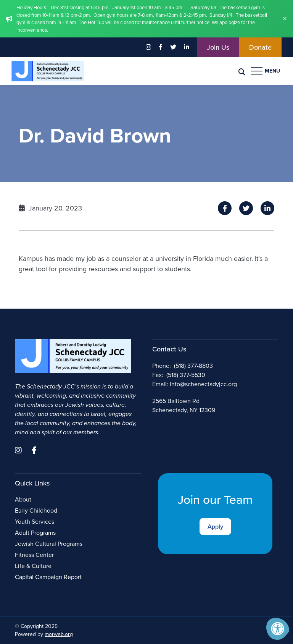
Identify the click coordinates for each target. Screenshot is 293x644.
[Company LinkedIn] (187, 47)
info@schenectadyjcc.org (203, 384)
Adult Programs (35, 533)
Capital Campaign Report (48, 577)
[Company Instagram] (148, 47)
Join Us (218, 47)
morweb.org (59, 634)
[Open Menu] (266, 71)
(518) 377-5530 (186, 375)
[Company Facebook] (161, 47)
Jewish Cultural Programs (49, 544)
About (23, 499)
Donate (260, 47)
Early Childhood (36, 511)
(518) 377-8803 (193, 366)
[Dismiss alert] (285, 19)
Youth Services (35, 522)
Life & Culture (33, 566)
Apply (215, 527)
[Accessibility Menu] (278, 629)
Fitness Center (34, 555)
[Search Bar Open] (242, 71)
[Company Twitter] (173, 47)
